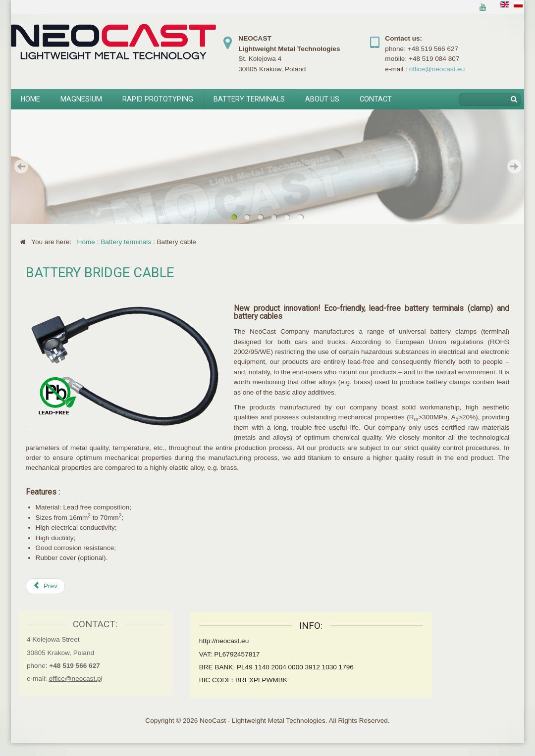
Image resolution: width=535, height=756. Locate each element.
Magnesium (81, 99)
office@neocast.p (70, 679)
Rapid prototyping (158, 99)
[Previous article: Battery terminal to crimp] (45, 586)
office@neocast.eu (437, 69)
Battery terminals (249, 99)
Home (30, 99)
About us (322, 99)
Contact (376, 99)
